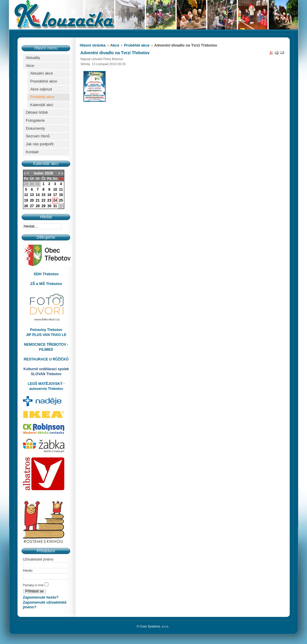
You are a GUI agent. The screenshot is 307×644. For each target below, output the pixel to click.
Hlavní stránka (93, 45)
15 (43, 195)
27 (32, 206)
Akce (115, 45)
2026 (49, 173)
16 (49, 195)
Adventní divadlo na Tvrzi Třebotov (115, 53)
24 (55, 200)
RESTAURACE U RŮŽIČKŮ (46, 359)
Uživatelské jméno (38, 559)
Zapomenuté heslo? (41, 597)
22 (43, 200)
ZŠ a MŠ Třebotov (46, 284)
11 (61, 190)
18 (61, 195)
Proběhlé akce (137, 45)
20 (32, 200)
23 (49, 200)
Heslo (28, 570)
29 (43, 206)
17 (55, 195)
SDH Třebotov (46, 274)
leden (39, 173)
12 (26, 195)
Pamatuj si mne (34, 585)
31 (55, 206)
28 (38, 206)
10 (55, 190)
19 (26, 200)
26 (26, 206)
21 (38, 200)
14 (38, 195)
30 (49, 206)
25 (61, 200)
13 (32, 195)
